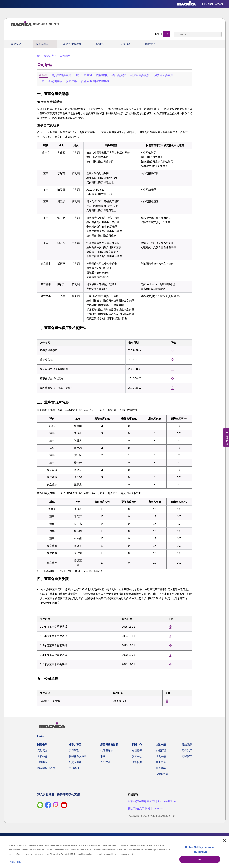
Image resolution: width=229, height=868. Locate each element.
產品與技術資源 (72, 44)
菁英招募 (42, 756)
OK (200, 859)
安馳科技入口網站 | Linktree (145, 809)
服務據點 (42, 762)
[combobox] (198, 34)
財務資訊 (74, 768)
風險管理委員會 (140, 75)
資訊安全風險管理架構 (95, 81)
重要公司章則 (84, 75)
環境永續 (161, 756)
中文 (167, 34)
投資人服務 (75, 762)
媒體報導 (137, 750)
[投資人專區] (49, 56)
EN (157, 34)
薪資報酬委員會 (61, 75)
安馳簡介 (42, 750)
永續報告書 (162, 774)
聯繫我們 (187, 750)
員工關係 (161, 762)
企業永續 (125, 44)
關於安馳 (16, 44)
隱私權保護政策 (46, 768)
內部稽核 (102, 75)
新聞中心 (101, 44)
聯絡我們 (150, 44)
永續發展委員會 (163, 75)
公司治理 (74, 750)
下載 (103, 756)
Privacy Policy (15, 862)
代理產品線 (107, 750)
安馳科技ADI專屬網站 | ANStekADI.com (153, 801)
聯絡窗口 (187, 756)
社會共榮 (161, 768)
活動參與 (137, 762)
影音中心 (137, 756)
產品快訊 (105, 762)
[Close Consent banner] (225, 841)
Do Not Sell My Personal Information (200, 849)
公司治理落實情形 (50, 81)
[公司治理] (64, 56)
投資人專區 (42, 44)
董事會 (43, 75)
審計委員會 (119, 75)
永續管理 (161, 750)
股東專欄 (71, 81)
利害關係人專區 (78, 756)
